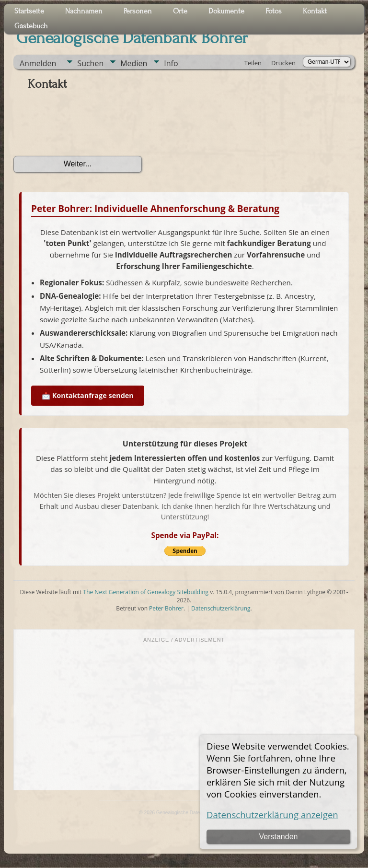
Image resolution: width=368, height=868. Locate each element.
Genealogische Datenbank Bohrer (132, 38)
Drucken (283, 63)
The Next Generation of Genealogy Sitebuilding (146, 592)
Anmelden (38, 63)
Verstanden (278, 837)
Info (171, 63)
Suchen (90, 63)
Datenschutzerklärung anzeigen (272, 815)
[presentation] (86, 127)
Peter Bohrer (166, 608)
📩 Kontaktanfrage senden (88, 395)
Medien (134, 63)
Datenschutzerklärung (221, 608)
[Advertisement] (184, 716)
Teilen (253, 63)
